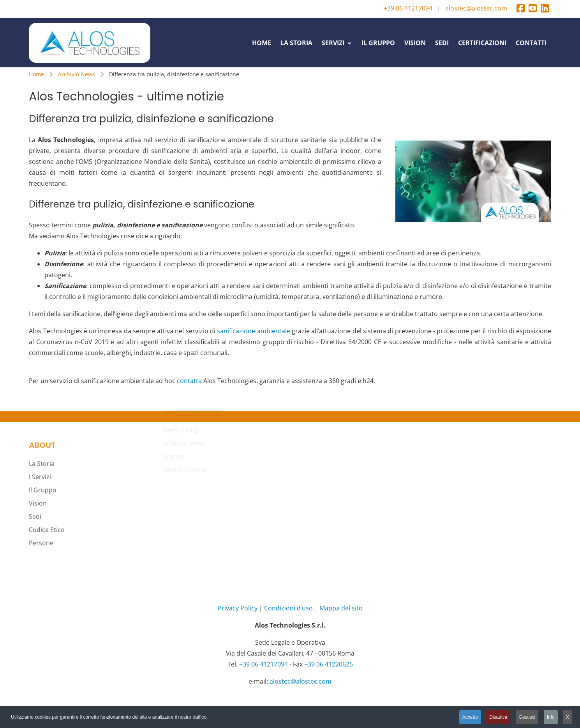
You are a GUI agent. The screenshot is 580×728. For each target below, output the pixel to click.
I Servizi (40, 446)
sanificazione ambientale (253, 331)
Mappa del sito (341, 608)
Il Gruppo (43, 459)
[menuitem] (262, 42)
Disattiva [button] (498, 717)
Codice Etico (47, 499)
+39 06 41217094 (408, 8)
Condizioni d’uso (288, 608)
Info (551, 717)
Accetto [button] (470, 717)
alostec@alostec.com (476, 8)
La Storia (42, 433)
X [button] (568, 717)
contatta (189, 381)
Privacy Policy (238, 608)
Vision (38, 472)
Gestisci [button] (527, 717)
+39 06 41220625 (329, 664)
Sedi (35, 485)
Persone (41, 512)
